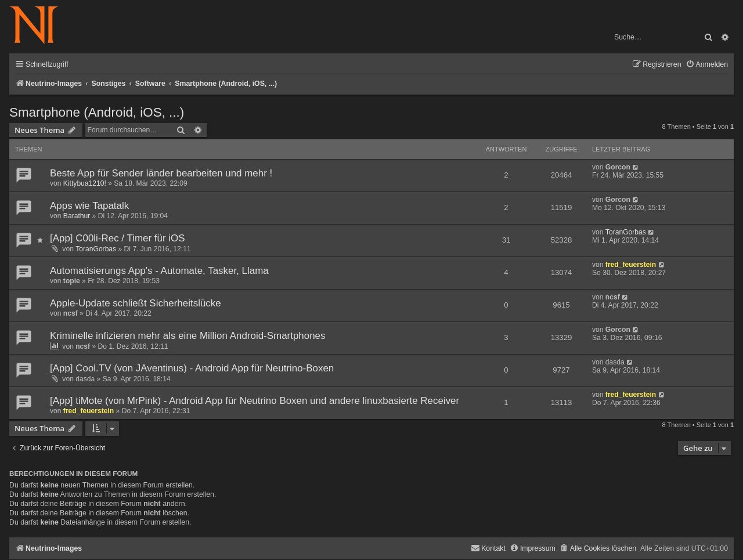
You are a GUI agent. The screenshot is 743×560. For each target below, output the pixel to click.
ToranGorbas (96, 249)
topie (72, 281)
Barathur (77, 216)
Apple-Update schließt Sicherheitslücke (136, 303)
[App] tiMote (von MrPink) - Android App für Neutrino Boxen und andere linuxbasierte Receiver (255, 401)
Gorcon (618, 167)
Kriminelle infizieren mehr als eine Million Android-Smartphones (187, 336)
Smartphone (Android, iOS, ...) (97, 112)
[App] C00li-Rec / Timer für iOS (118, 238)
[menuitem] (707, 65)
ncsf (71, 313)
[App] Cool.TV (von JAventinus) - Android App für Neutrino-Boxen (192, 368)
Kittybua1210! (85, 183)
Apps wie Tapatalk (89, 206)
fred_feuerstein (631, 265)
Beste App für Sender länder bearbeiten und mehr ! (161, 173)
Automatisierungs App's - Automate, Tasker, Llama (159, 271)
